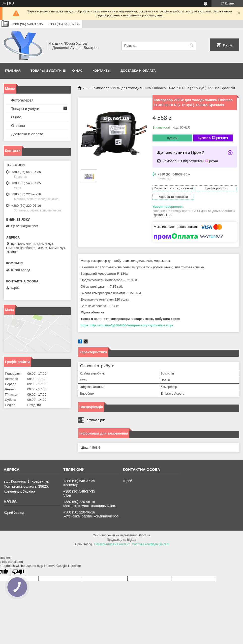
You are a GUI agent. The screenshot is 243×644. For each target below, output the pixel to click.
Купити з (213, 138)
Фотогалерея (22, 100)
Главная (13, 71)
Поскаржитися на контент (112, 544)
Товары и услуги (46, 71)
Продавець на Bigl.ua (121, 540)
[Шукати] (192, 46)
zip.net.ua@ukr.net (24, 226)
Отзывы (18, 125)
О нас (78, 71)
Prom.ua (145, 535)
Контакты (102, 71)
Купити (172, 138)
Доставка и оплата (138, 71)
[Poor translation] (18, 572)
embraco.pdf (96, 420)
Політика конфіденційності (150, 544)
